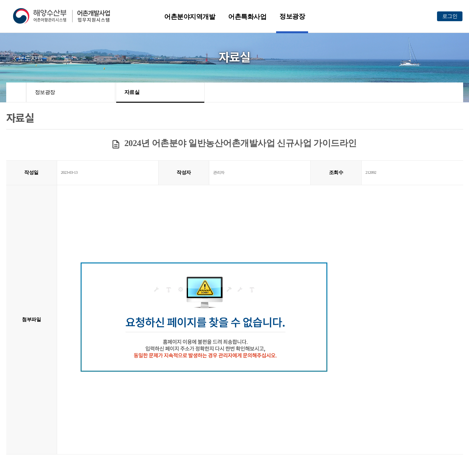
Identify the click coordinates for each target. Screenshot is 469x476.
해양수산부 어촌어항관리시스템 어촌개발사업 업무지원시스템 (66, 16)
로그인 (450, 16)
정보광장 (292, 16)
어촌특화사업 (247, 17)
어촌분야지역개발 (190, 17)
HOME (16, 92)
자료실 (132, 92)
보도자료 (31, 58)
